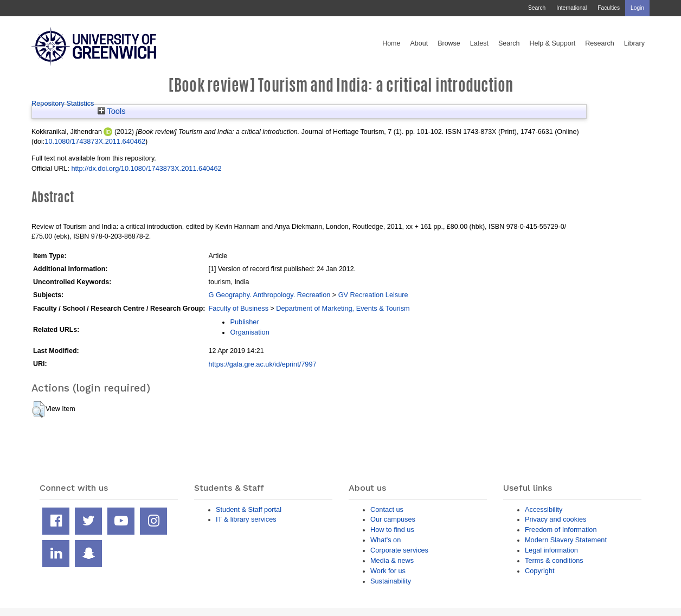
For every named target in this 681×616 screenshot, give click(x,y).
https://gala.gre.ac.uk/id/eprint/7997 (262, 364)
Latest (479, 43)
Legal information (551, 550)
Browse (449, 43)
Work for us (388, 571)
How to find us (392, 530)
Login (637, 8)
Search (537, 8)
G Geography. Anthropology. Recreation (269, 295)
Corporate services (399, 550)
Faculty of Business (238, 308)
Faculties (609, 8)
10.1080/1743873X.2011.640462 (95, 141)
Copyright (540, 571)
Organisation (249, 332)
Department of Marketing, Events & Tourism (343, 308)
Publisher (244, 322)
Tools (112, 111)
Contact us (387, 509)
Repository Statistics (63, 103)
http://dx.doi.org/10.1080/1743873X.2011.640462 (146, 168)
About (419, 43)
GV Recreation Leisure (373, 295)
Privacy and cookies (555, 519)
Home (391, 43)
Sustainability (391, 581)
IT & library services (246, 519)
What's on (386, 540)
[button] (38, 409)
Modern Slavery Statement (566, 540)
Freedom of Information (561, 530)
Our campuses (393, 519)
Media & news (392, 560)
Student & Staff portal (249, 509)
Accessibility (544, 509)
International (571, 8)
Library (634, 43)
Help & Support (553, 43)
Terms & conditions (554, 560)
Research (600, 43)
